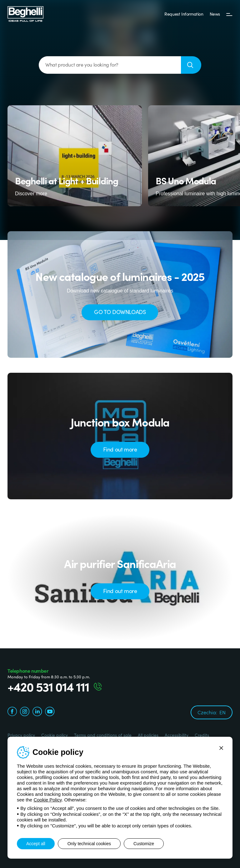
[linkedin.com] (37, 712)
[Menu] (229, 14)
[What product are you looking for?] (110, 65)
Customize (144, 844)
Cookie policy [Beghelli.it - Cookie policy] (55, 735)
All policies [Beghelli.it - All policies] (148, 735)
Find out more (120, 449)
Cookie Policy (47, 800)
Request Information (184, 14)
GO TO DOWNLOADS (120, 312)
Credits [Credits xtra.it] (202, 735)
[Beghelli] (25, 14)
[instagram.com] (25, 712)
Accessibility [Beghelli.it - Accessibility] (177, 735)
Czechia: (212, 712)
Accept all (36, 844)
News (215, 14)
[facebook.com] (12, 712)
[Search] (191, 65)
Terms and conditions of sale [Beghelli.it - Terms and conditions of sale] (103, 735)
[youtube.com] (50, 712)
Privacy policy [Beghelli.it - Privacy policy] (21, 735)
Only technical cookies (89, 844)
